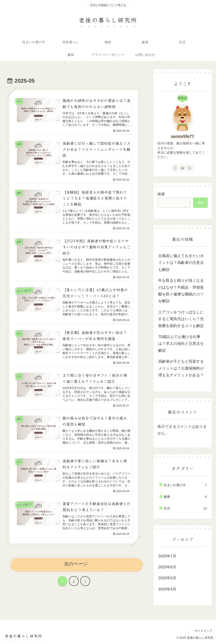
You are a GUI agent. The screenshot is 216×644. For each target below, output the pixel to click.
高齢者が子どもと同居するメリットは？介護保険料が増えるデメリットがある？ (181, 368)
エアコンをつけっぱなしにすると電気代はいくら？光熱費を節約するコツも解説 (181, 319)
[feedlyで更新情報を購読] (182, 168)
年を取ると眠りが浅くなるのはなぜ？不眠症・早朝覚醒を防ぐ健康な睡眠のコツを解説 (181, 291)
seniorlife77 (182, 136)
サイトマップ (203, 631)
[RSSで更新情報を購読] (190, 168)
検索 (161, 194)
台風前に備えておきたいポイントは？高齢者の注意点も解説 (181, 263)
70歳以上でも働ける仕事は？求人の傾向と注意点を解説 (181, 344)
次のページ (76, 565)
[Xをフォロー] (175, 168)
